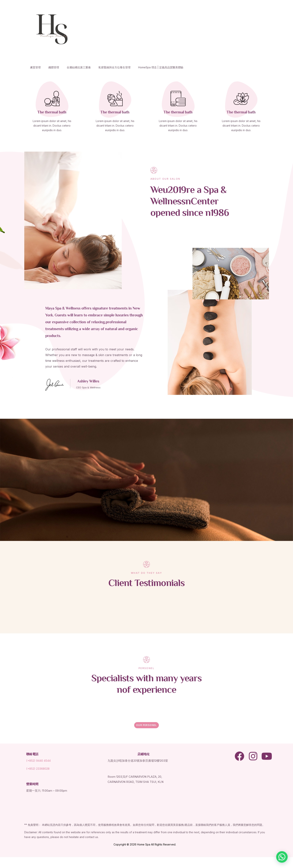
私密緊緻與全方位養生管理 (114, 67)
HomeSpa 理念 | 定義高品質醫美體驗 (161, 67)
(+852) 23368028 (38, 769)
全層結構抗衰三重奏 (79, 67)
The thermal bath (52, 113)
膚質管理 (35, 67)
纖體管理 (54, 67)
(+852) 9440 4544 (38, 761)
